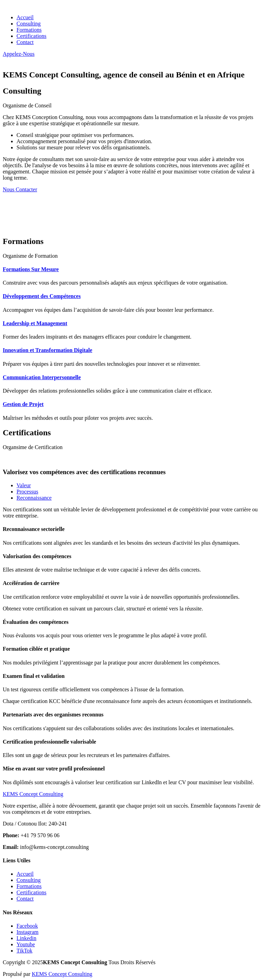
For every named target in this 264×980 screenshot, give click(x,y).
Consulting (29, 24)
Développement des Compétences (42, 296)
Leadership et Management (35, 323)
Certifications (31, 36)
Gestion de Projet (23, 404)
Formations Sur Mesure (31, 269)
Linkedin (26, 938)
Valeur (24, 485)
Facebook (27, 926)
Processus (27, 492)
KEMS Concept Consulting (62, 974)
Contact (25, 42)
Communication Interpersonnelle (42, 377)
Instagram (27, 932)
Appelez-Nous (19, 54)
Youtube (26, 944)
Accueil (25, 17)
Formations (29, 30)
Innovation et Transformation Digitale (47, 350)
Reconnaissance (34, 498)
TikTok (24, 951)
